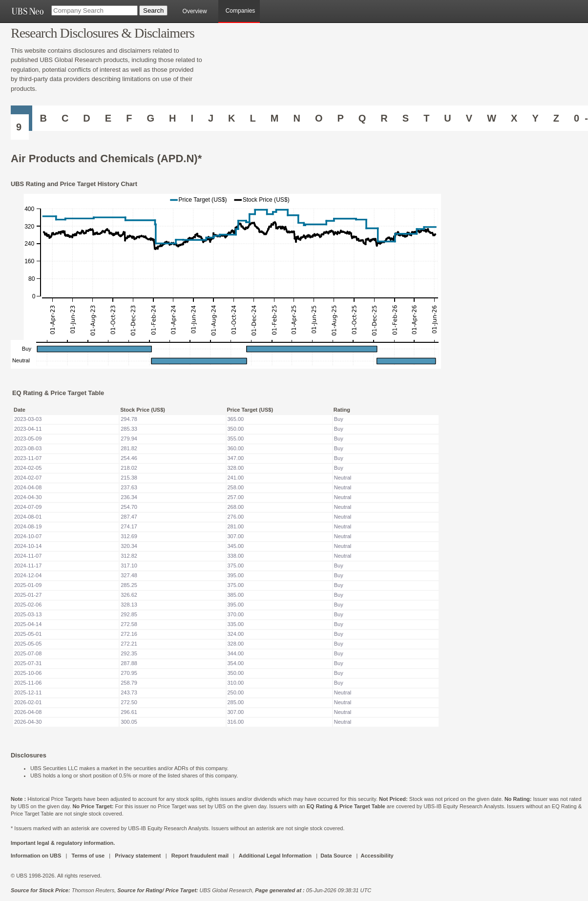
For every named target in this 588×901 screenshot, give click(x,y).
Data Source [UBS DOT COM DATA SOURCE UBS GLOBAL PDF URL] (336, 856)
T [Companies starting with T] (426, 118)
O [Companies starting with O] (319, 118)
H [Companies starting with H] (172, 118)
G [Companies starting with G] (150, 118)
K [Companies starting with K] (231, 118)
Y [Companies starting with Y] (535, 118)
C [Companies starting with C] (65, 118)
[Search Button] (153, 10)
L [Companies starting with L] (253, 118)
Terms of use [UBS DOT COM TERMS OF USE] (88, 856)
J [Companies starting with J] (211, 118)
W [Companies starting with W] (492, 118)
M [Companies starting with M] (275, 118)
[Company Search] (94, 10)
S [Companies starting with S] (406, 118)
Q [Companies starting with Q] (362, 118)
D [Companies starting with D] (86, 118)
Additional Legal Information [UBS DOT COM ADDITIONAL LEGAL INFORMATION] (275, 856)
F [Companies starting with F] (129, 118)
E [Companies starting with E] (108, 118)
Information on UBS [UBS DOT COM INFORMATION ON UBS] (37, 856)
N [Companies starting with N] (296, 118)
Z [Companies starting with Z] (556, 118)
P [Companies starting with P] (340, 118)
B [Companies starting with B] (43, 118)
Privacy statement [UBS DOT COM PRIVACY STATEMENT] (138, 856)
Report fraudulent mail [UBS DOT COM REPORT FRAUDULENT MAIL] (200, 856)
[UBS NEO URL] (27, 11)
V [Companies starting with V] (469, 118)
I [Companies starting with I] (192, 118)
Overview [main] (195, 11)
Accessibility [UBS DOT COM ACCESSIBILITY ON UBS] (377, 856)
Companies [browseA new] (241, 11)
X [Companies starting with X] (514, 118)
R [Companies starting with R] (384, 118)
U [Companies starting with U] (447, 118)
